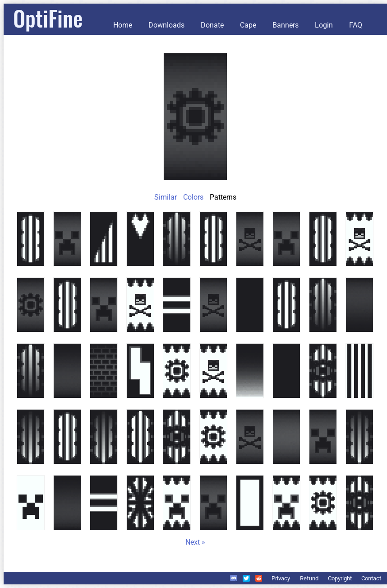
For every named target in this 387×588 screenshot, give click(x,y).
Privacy (281, 578)
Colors (193, 197)
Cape (248, 25)
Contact (371, 578)
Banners (286, 25)
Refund (309, 578)
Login (324, 25)
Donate (212, 25)
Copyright (340, 578)
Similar (166, 197)
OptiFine (48, 18)
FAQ (356, 25)
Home (123, 25)
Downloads (166, 25)
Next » (195, 542)
